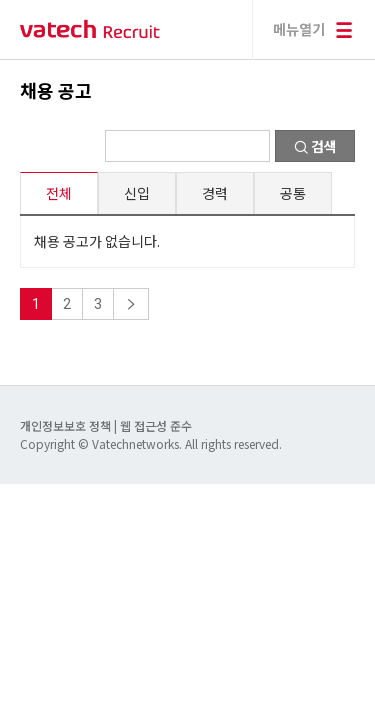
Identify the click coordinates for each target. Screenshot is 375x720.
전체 (59, 193)
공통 (293, 193)
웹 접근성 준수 (156, 425)
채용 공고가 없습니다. (97, 241)
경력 (215, 193)
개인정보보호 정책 (67, 425)
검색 (315, 146)
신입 (137, 193)
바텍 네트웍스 (90, 29)
